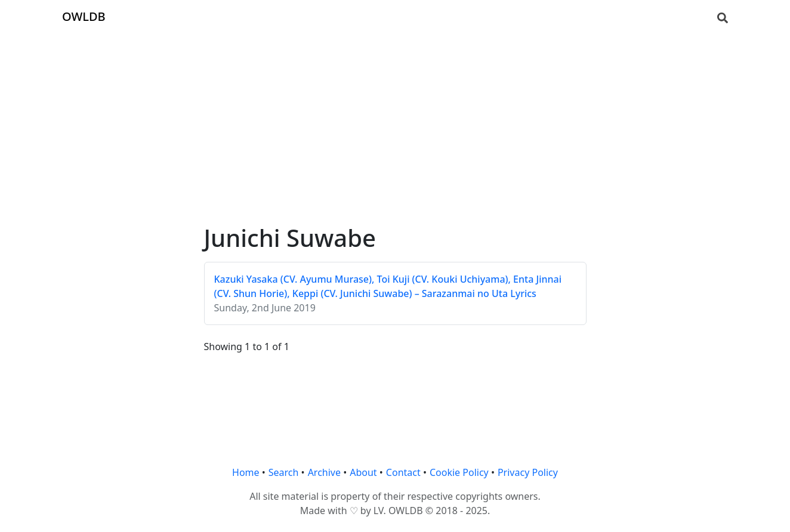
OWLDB (84, 16)
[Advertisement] (395, 117)
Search (284, 472)
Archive (324, 472)
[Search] (723, 17)
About (363, 472)
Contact (403, 472)
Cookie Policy (459, 472)
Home (246, 472)
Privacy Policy (528, 472)
